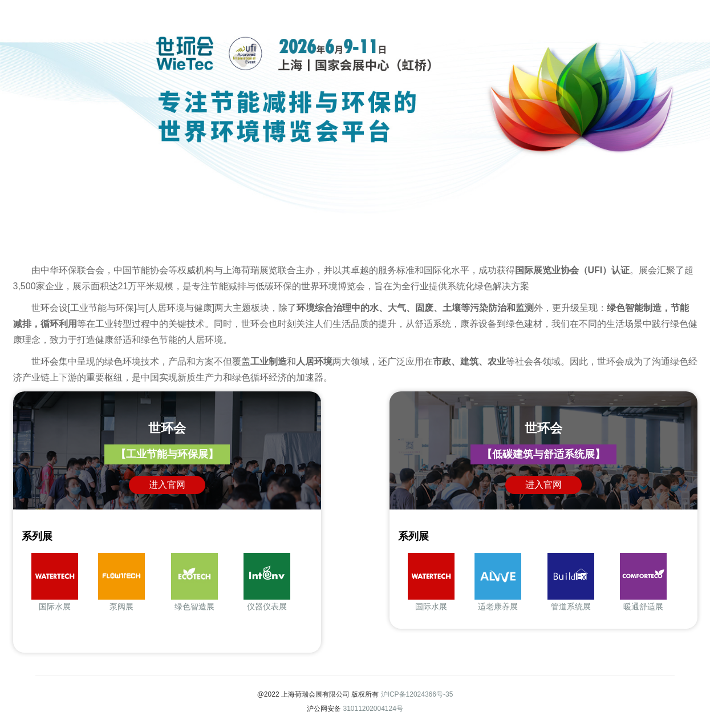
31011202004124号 (373, 709)
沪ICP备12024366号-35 (417, 694)
